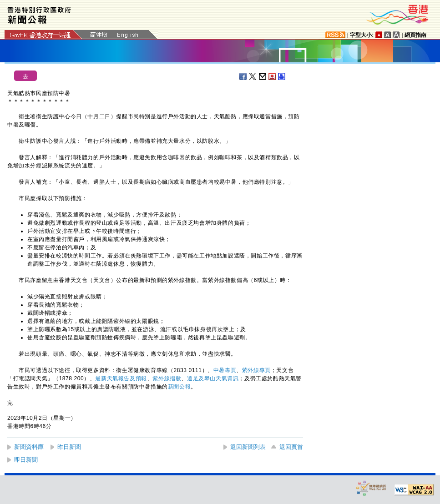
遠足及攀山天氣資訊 (213, 378)
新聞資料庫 (29, 447)
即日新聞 (26, 460)
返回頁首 (291, 447)
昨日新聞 (69, 447)
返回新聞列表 (248, 447)
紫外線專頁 (256, 370)
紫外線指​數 (167, 378)
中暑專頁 (225, 370)
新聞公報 (179, 387)
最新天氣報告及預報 (121, 378)
